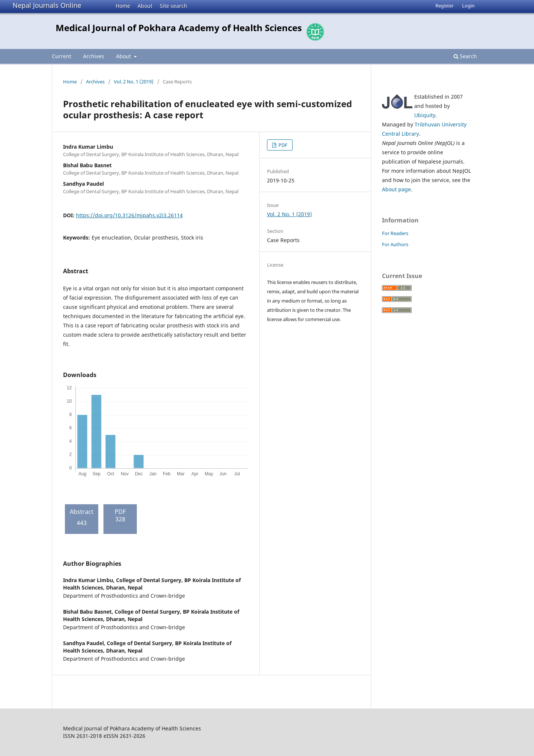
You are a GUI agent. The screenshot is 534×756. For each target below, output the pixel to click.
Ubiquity (425, 115)
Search (465, 56)
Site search (174, 6)
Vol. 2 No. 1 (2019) (134, 82)
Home (123, 6)
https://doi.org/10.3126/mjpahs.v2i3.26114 (129, 215)
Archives (94, 56)
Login (468, 6)
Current (62, 56)
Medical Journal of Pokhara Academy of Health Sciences (179, 28)
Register (444, 6)
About (145, 6)
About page (396, 189)
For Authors (395, 244)
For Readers (395, 233)
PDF (282, 145)
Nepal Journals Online (47, 5)
